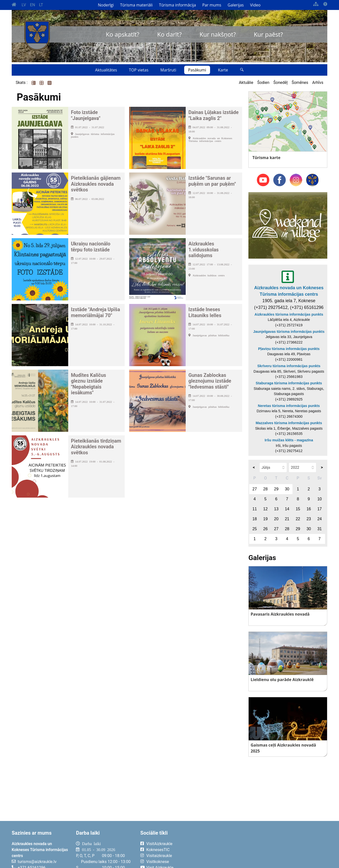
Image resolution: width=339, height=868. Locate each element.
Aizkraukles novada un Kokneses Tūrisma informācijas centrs (289, 291)
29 (276, 489)
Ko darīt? (169, 34)
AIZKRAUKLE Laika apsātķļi (266, 848)
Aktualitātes (106, 70)
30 (287, 489)
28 (266, 489)
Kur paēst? (268, 34)
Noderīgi (106, 5)
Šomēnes (300, 83)
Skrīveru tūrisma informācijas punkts (289, 366)
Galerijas (236, 5)
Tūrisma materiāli (137, 5)
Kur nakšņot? (218, 34)
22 (298, 519)
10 (320, 499)
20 (276, 519)
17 (320, 509)
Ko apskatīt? (122, 34)
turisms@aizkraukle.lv (37, 862)
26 (266, 529)
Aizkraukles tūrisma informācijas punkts (289, 314)
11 (255, 509)
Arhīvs (318, 83)
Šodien (263, 83)
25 (255, 529)
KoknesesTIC (158, 850)
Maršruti (168, 70)
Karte (223, 70)
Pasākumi (197, 70)
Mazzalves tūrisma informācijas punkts (289, 423)
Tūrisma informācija (177, 5)
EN (32, 5)
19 (266, 519)
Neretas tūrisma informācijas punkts (289, 406)
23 (309, 519)
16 (309, 509)
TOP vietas (139, 70)
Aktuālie (246, 83)
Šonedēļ (280, 83)
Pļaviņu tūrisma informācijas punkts (289, 349)
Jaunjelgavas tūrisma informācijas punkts (289, 332)
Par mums (212, 5)
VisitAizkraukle (159, 844)
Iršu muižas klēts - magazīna (289, 440)
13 (276, 509)
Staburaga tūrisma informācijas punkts (289, 383)
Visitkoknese (158, 862)
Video (255, 5)
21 (287, 519)
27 (255, 489)
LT (41, 5)
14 (287, 509)
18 (255, 519)
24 (320, 519)
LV (24, 5)
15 (298, 509)
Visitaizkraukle (159, 856)
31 (320, 529)
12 (266, 509)
